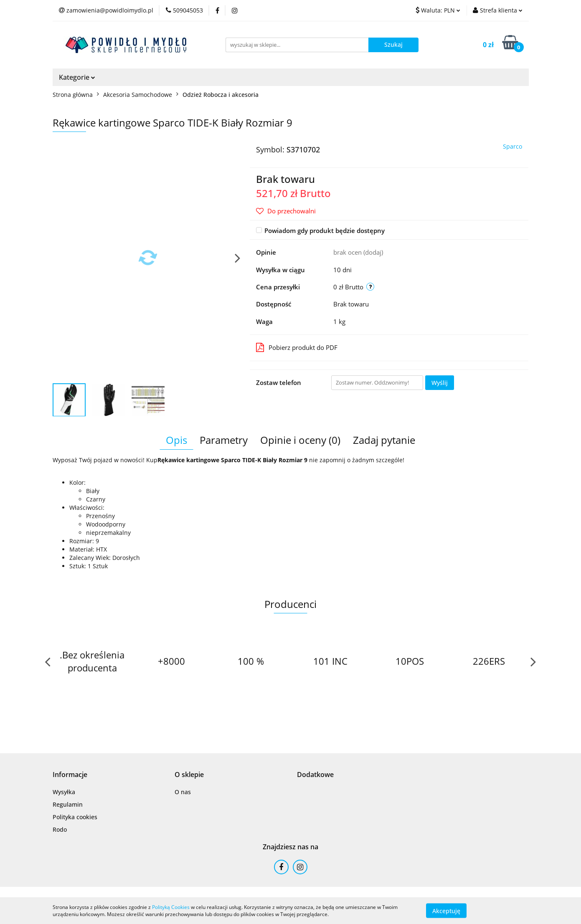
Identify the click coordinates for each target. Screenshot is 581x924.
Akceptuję (446, 910)
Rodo (60, 829)
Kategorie (77, 77)
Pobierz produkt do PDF (297, 347)
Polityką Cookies (171, 907)
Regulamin (68, 804)
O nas (183, 792)
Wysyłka (64, 792)
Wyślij (440, 383)
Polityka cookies (75, 817)
